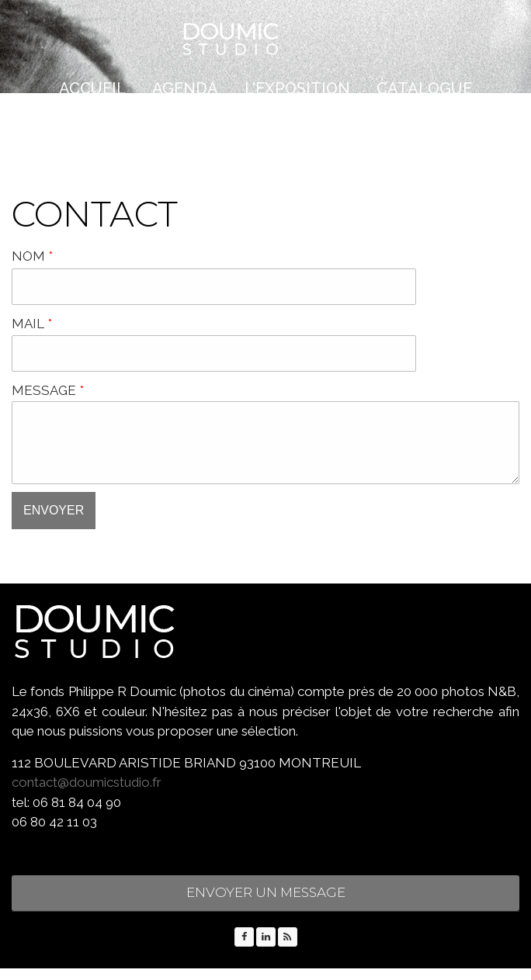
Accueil (92, 88)
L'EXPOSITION (297, 88)
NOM (32, 256)
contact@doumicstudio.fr (87, 794)
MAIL (32, 324)
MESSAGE (48, 390)
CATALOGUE (424, 88)
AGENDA (185, 88)
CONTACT (308, 128)
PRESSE (214, 128)
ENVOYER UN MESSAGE (266, 904)
